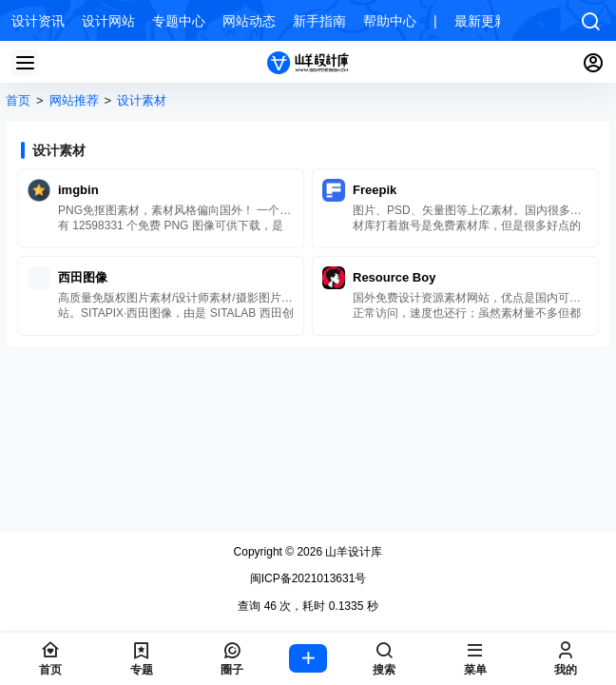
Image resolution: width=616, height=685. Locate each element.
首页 (18, 100)
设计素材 (142, 100)
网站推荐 (74, 100)
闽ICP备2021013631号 (308, 578)
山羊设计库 (352, 552)
